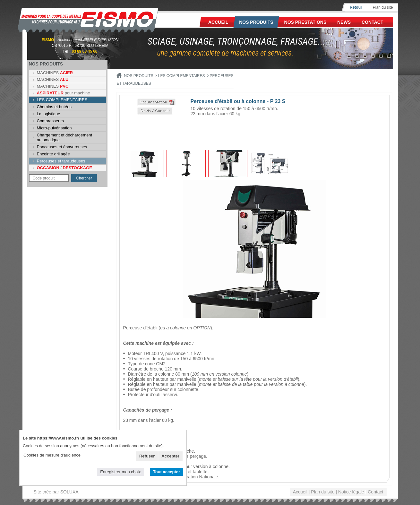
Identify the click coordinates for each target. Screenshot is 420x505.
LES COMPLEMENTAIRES (62, 100)
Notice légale (351, 492)
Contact (372, 22)
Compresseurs (51, 121)
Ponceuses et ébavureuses (62, 147)
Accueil (218, 22)
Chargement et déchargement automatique (65, 137)
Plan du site (383, 7)
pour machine (64, 93)
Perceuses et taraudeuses (61, 161)
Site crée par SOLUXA (56, 492)
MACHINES (55, 73)
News (344, 22)
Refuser (147, 456)
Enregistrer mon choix (120, 472)
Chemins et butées (54, 107)
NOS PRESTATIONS (305, 22)
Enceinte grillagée (53, 154)
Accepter (170, 456)
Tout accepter (167, 472)
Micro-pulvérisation (54, 128)
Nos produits (256, 22)
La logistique (49, 114)
